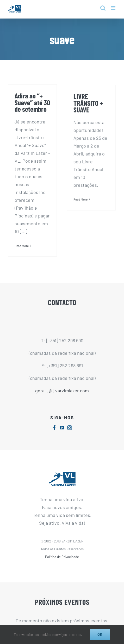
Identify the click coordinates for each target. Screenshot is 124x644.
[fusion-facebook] (54, 426)
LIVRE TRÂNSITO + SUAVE (85, 107)
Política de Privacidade (62, 556)
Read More (22, 246)
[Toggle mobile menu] (113, 8)
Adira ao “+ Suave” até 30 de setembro (32, 102)
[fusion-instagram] (70, 426)
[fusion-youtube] (62, 426)
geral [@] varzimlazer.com (62, 389)
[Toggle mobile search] (103, 8)
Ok (100, 634)
